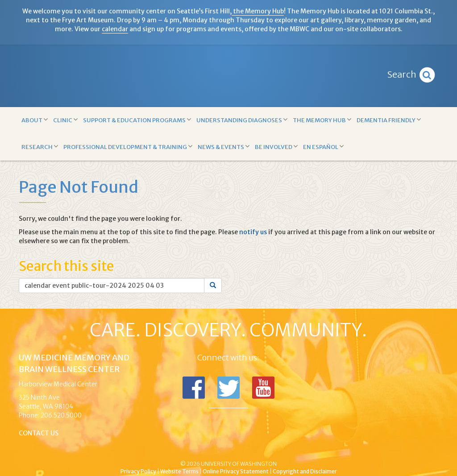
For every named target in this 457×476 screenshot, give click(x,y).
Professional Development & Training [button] (128, 147)
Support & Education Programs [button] (137, 120)
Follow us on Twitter (228, 388)
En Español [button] (323, 147)
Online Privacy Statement (236, 471)
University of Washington (266, 449)
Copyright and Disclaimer (305, 471)
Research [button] (40, 147)
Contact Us (39, 433)
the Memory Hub (258, 11)
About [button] (35, 120)
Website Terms (179, 471)
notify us (253, 232)
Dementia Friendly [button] (389, 120)
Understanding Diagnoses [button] (242, 120)
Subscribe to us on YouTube (263, 388)
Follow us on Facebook (194, 388)
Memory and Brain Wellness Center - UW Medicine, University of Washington (228, 76)
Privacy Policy (138, 471)
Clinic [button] (65, 120)
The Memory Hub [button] (322, 120)
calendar (115, 29)
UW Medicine (155, 449)
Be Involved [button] (276, 147)
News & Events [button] (224, 147)
